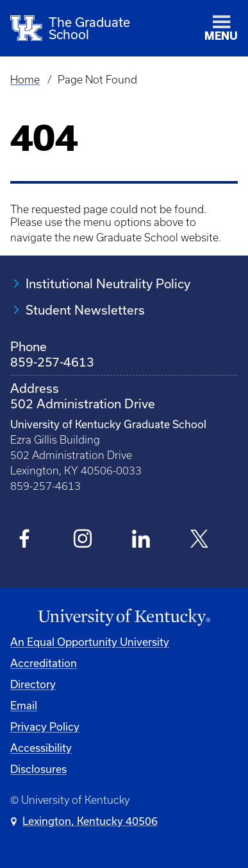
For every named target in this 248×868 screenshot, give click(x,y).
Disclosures (38, 769)
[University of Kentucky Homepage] (124, 618)
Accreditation (44, 663)
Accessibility (41, 748)
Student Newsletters (85, 310)
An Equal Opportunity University (90, 642)
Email (24, 705)
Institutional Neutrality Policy (108, 283)
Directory (33, 684)
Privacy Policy (45, 726)
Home (25, 80)
